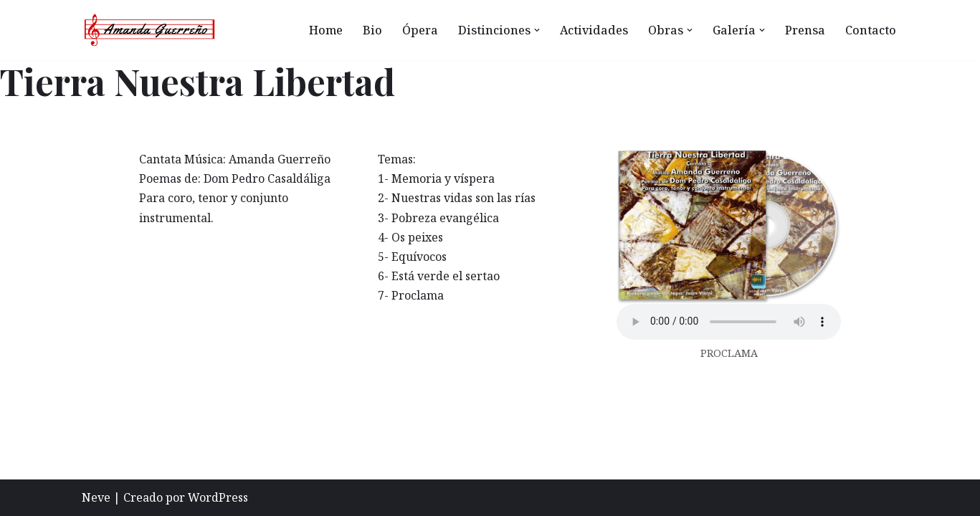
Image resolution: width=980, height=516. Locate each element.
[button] (537, 30)
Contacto (871, 30)
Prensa (805, 30)
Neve (96, 497)
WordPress (218, 497)
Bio (372, 30)
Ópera (420, 30)
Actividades (594, 30)
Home (326, 30)
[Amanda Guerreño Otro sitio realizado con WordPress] (150, 30)
